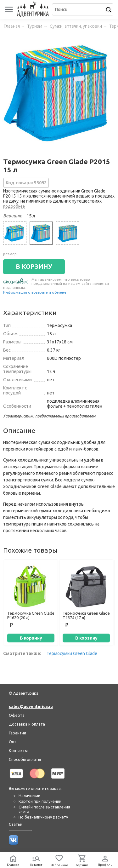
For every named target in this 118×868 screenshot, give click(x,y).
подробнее (14, 206)
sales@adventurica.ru (31, 706)
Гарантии (17, 733)
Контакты (18, 750)
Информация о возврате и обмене (35, 292)
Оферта (17, 715)
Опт (13, 742)
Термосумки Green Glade (72, 653)
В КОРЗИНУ (34, 267)
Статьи (16, 824)
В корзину (31, 638)
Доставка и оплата (27, 724)
